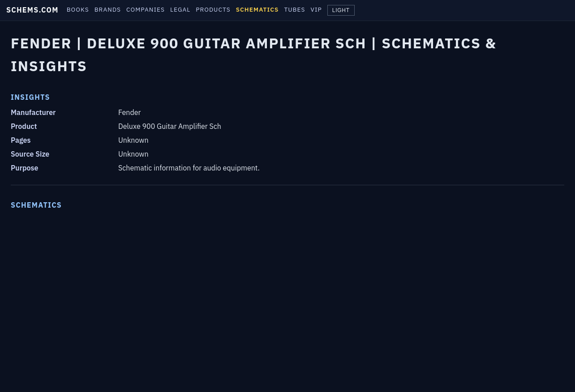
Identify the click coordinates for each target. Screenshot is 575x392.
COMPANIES (146, 9)
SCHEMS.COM (32, 10)
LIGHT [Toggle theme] (341, 10)
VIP (316, 9)
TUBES (294, 9)
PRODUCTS (213, 9)
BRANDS (108, 9)
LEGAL (180, 9)
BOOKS (78, 9)
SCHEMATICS (257, 9)
